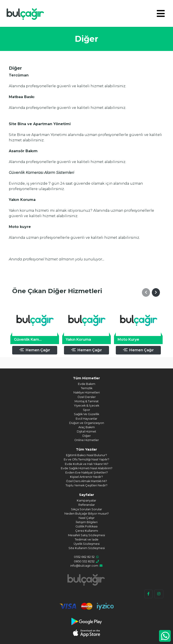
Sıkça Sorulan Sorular (86, 509)
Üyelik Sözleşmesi (87, 544)
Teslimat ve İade (87, 539)
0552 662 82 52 (84, 557)
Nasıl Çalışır (87, 518)
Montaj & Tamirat (87, 401)
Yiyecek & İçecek (86, 406)
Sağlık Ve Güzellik (86, 414)
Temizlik (87, 388)
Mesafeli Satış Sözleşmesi (86, 535)
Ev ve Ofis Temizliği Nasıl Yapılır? (86, 459)
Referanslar (87, 505)
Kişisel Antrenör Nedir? (86, 477)
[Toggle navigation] (161, 14)
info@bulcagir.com (84, 566)
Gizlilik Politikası (86, 526)
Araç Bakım (87, 427)
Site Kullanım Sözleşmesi (87, 548)
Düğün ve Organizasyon (87, 423)
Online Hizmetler (87, 440)
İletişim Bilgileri (87, 522)
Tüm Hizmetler (86, 378)
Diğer (87, 436)
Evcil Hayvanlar (86, 419)
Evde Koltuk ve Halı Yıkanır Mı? (87, 464)
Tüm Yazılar (86, 449)
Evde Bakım (87, 384)
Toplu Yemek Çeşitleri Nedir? (86, 485)
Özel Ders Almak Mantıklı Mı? (86, 481)
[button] (146, 292)
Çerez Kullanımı (87, 531)
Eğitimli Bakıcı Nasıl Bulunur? (86, 455)
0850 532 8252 (84, 561)
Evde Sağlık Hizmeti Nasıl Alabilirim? (87, 468)
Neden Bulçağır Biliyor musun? (87, 514)
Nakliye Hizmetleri (87, 392)
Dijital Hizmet (86, 431)
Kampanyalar (86, 500)
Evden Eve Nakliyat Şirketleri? (87, 473)
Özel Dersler (87, 397)
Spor (86, 410)
